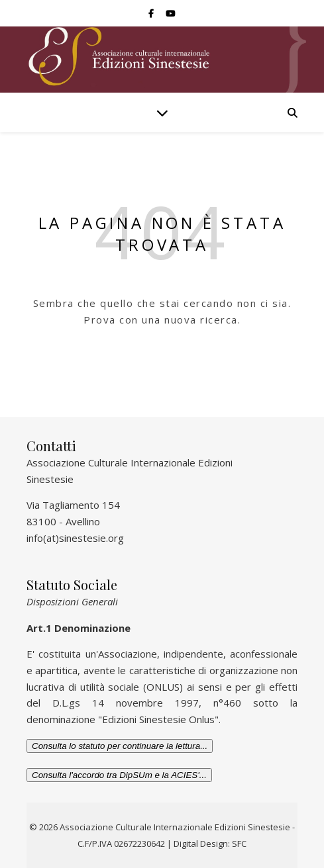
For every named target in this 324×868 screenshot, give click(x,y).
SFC (239, 844)
